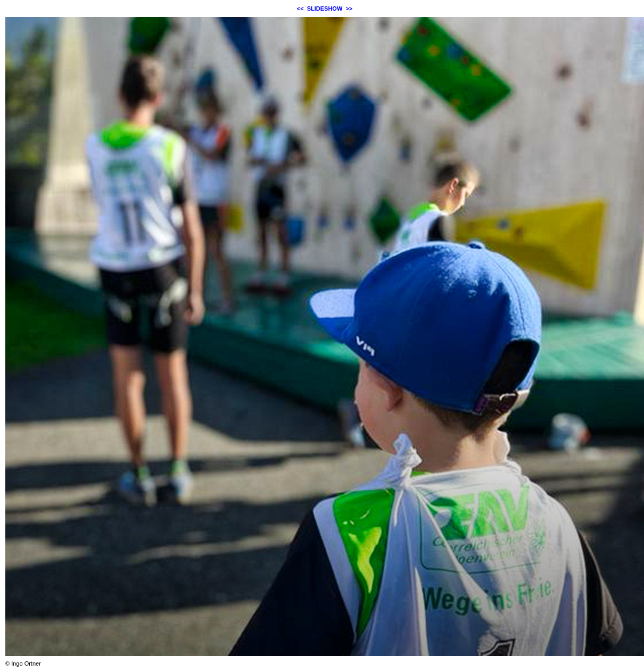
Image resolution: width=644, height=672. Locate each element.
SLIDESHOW (325, 9)
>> (349, 9)
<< (300, 9)
